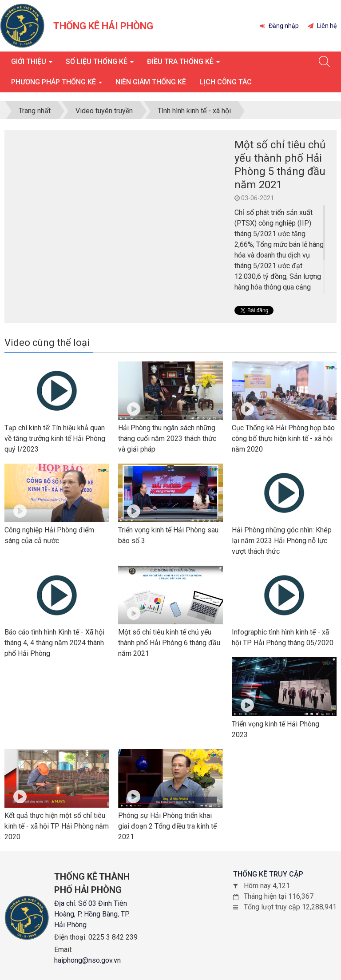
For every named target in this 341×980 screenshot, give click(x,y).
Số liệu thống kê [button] (100, 64)
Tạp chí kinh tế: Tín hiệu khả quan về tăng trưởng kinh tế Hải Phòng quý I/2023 (55, 438)
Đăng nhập (280, 26)
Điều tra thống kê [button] (183, 64)
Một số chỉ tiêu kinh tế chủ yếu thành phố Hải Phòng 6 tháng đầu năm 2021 (169, 643)
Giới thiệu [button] (32, 64)
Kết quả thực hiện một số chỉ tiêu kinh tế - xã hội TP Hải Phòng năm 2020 (57, 826)
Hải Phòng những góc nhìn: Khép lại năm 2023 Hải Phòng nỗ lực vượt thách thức (282, 541)
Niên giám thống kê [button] (151, 82)
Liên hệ (322, 26)
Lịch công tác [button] (226, 82)
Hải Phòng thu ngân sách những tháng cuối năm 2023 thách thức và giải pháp (167, 438)
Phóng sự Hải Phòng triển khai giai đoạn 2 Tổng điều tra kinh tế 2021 (167, 826)
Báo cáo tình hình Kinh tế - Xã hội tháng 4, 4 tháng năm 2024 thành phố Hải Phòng (54, 643)
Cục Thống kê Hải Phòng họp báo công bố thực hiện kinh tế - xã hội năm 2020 (283, 438)
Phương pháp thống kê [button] (57, 85)
